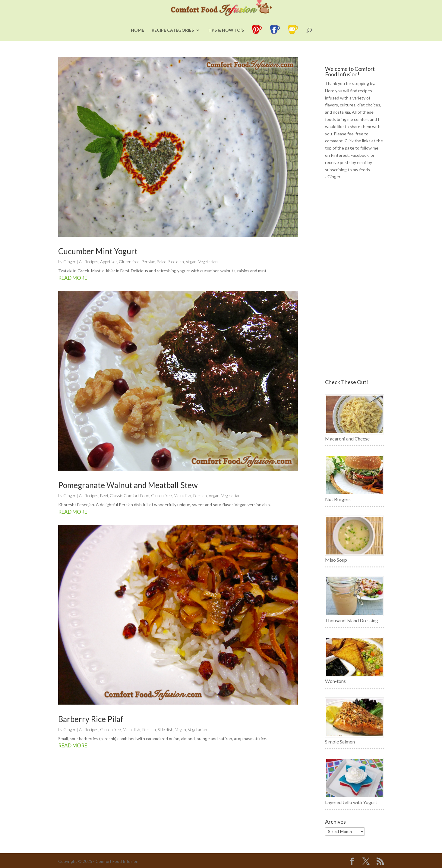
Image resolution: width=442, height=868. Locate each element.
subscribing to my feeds (347, 170)
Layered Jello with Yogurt (351, 802)
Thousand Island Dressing (352, 620)
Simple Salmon (340, 742)
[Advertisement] (354, 280)
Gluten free (129, 262)
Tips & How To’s (226, 38)
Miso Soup (336, 560)
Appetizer (109, 262)
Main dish (182, 496)
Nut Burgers (338, 499)
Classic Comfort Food (129, 496)
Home (137, 38)
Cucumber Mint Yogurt (98, 251)
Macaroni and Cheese (347, 439)
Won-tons (335, 681)
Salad (162, 262)
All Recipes (89, 262)
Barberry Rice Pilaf (91, 719)
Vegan (191, 262)
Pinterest (340, 155)
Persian (148, 262)
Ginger (69, 262)
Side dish (176, 262)
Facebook (360, 155)
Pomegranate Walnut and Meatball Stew (128, 485)
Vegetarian (208, 262)
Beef (104, 496)
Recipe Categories (173, 38)
